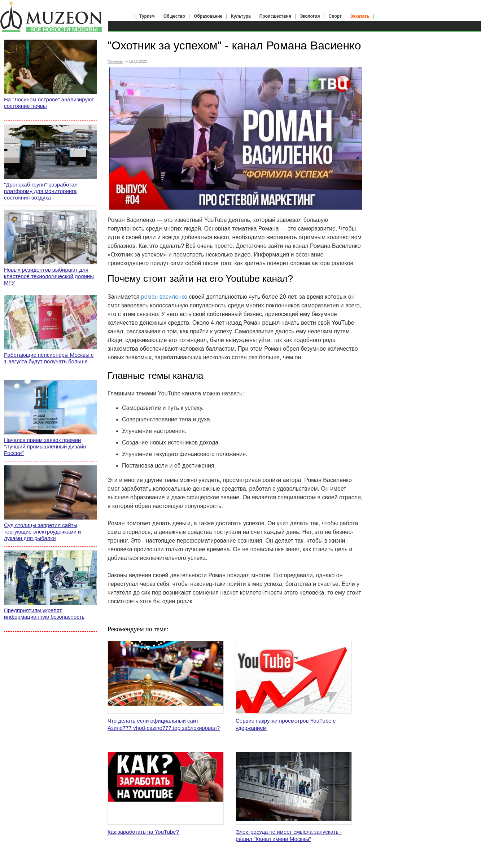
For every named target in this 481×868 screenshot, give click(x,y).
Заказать (360, 16)
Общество (174, 16)
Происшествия (275, 16)
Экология (310, 16)
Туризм (147, 16)
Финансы (115, 62)
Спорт (335, 16)
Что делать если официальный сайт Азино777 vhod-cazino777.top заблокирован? (164, 724)
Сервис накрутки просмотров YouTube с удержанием (286, 724)
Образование (208, 16)
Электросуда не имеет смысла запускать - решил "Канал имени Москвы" (289, 835)
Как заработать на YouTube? (143, 832)
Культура (241, 16)
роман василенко (164, 297)
